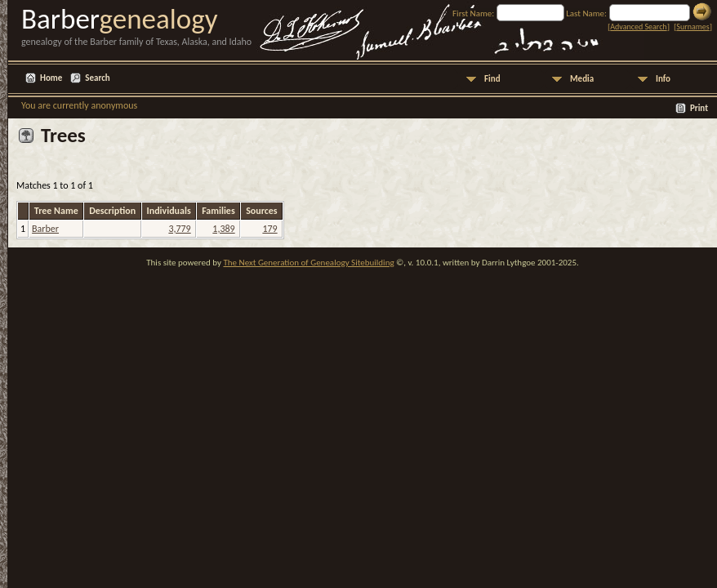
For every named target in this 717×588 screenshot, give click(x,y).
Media (582, 79)
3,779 (179, 229)
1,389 (223, 229)
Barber (45, 229)
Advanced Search (638, 27)
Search (97, 78)
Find (492, 79)
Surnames (693, 27)
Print (699, 108)
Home (51, 78)
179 (269, 229)
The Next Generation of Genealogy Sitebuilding (308, 263)
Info (663, 79)
